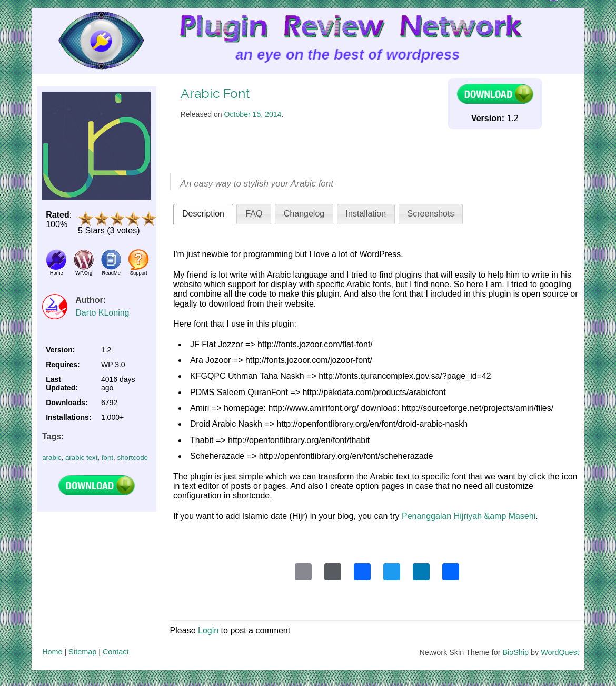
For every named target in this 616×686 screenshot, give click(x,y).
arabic (52, 458)
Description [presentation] (203, 214)
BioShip (515, 652)
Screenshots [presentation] (431, 214)
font (107, 458)
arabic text (82, 458)
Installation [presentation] (366, 214)
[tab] (203, 214)
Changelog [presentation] (304, 214)
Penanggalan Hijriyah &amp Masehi (469, 516)
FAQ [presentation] (254, 214)
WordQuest (560, 652)
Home (52, 652)
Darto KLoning (102, 313)
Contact (116, 652)
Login (208, 630)
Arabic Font (215, 94)
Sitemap (82, 652)
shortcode (132, 458)
